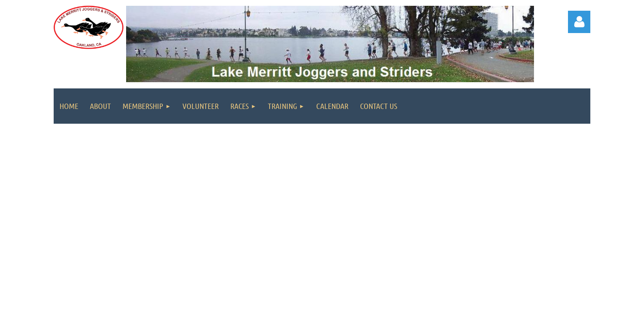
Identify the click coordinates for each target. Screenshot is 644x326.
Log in (579, 22)
